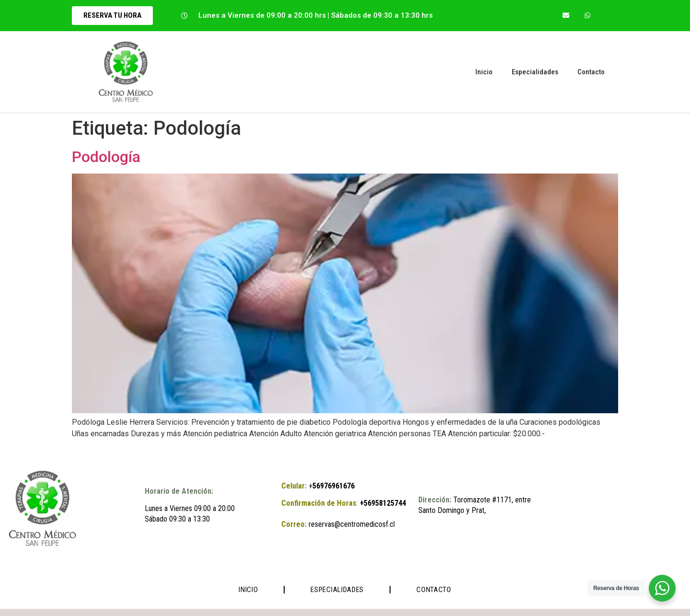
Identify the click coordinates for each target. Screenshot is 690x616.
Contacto (591, 72)
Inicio (484, 72)
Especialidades (535, 72)
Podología (106, 157)
